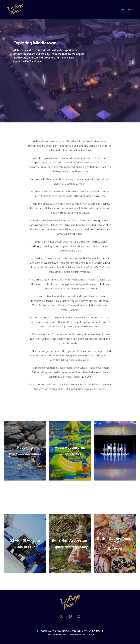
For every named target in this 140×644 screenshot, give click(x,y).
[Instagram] (79, 616)
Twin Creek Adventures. (25, 454)
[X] (62, 616)
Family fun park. (70, 454)
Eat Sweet (115, 548)
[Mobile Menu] (127, 10)
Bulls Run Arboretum (70, 540)
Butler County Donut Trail (115, 540)
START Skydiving (25, 540)
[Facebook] (70, 616)
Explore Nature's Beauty (70, 547)
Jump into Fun (25, 547)
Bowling (115, 448)
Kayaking (25, 448)
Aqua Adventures (70, 448)
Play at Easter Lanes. (115, 454)
